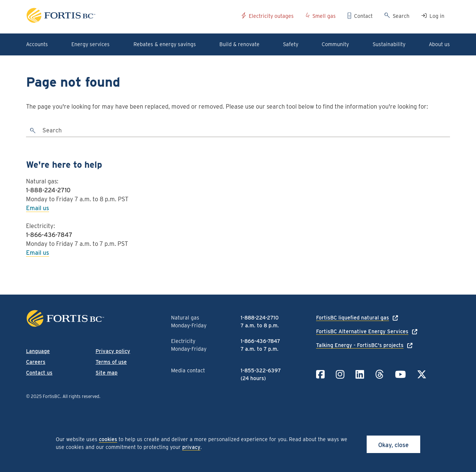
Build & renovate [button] (239, 44)
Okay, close (393, 445)
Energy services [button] (91, 44)
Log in (437, 16)
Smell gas (324, 16)
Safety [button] (291, 44)
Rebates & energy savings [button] (165, 44)
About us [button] (439, 44)
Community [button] (335, 44)
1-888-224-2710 (48, 190)
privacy (191, 447)
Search (401, 16)
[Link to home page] (131, 17)
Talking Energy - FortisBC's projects (360, 345)
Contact (363, 16)
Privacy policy (113, 351)
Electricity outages (271, 16)
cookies (108, 439)
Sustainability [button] (389, 44)
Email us (38, 208)
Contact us (39, 373)
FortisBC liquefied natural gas (353, 318)
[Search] (245, 131)
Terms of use (111, 362)
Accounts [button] (37, 44)
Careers (36, 362)
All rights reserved (81, 396)
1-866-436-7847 (49, 235)
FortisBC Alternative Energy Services (362, 331)
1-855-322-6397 (261, 370)
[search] (33, 131)
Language (38, 351)
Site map (107, 373)
